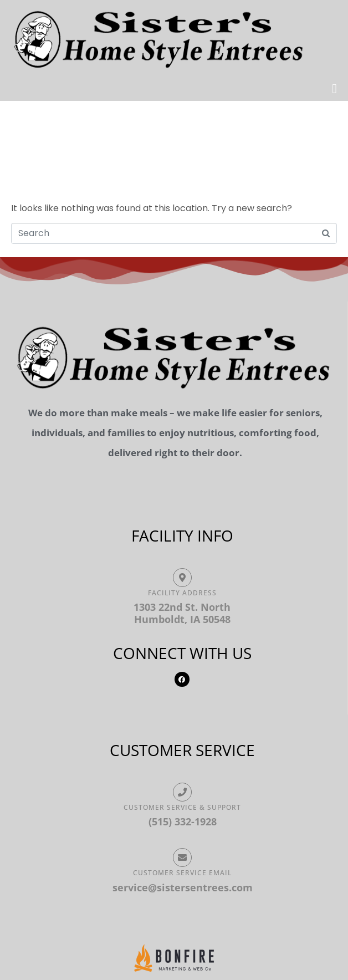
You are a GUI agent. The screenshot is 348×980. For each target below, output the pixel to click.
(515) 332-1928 (183, 821)
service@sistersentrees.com (183, 887)
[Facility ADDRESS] (182, 578)
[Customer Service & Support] (182, 792)
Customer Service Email (182, 873)
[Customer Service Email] (182, 857)
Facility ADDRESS (182, 593)
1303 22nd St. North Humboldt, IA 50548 (182, 613)
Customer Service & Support (182, 807)
